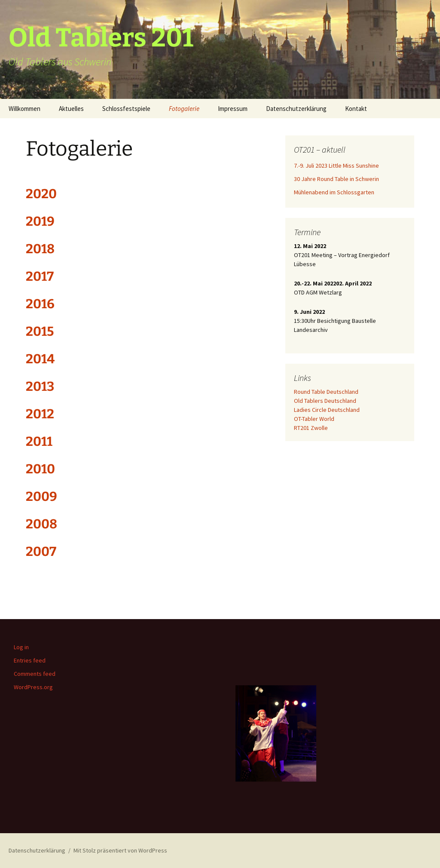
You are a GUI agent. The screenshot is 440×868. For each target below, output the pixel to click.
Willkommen (24, 109)
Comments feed (35, 674)
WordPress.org (33, 687)
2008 (41, 524)
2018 (40, 249)
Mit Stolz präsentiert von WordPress (120, 850)
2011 (39, 442)
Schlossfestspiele (126, 109)
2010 (40, 469)
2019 (40, 221)
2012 (40, 414)
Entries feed (30, 660)
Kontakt (356, 109)
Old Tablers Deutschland (325, 401)
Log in (21, 647)
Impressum (233, 109)
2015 (40, 331)
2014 (40, 359)
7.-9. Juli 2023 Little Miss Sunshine (336, 166)
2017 (40, 276)
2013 (40, 386)
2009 (41, 497)
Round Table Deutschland (326, 392)
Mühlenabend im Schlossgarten (334, 192)
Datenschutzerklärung (296, 109)
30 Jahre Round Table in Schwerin (336, 179)
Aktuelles (71, 109)
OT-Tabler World (314, 419)
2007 (41, 552)
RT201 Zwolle (311, 428)
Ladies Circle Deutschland (327, 410)
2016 (40, 304)
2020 (41, 194)
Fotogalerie (184, 109)
